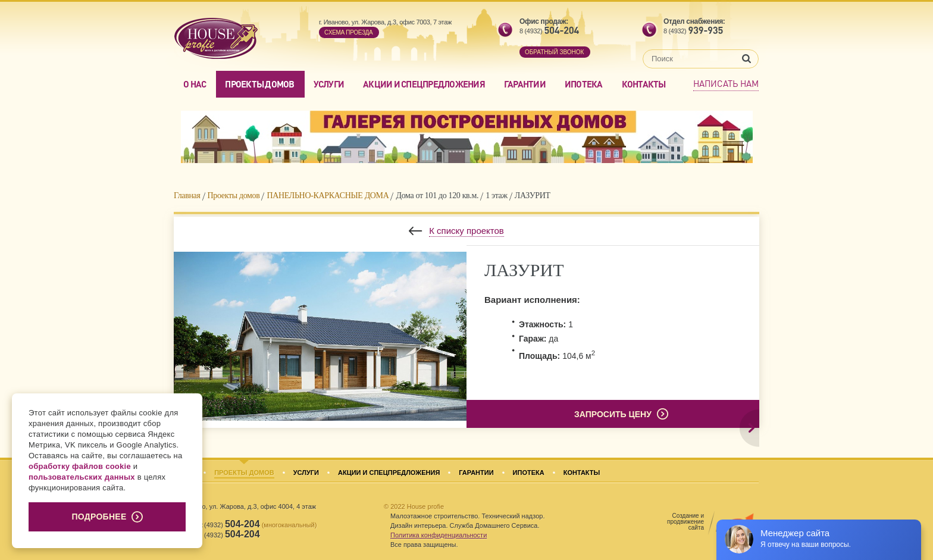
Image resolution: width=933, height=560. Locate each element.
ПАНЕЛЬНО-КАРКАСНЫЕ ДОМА (328, 195)
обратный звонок (554, 52)
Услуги (329, 84)
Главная (187, 195)
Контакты (644, 84)
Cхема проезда (348, 32)
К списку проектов (467, 231)
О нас (195, 84)
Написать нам (726, 83)
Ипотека (584, 84)
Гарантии (525, 84)
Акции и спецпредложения (424, 84)
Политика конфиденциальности (439, 535)
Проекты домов (259, 84)
